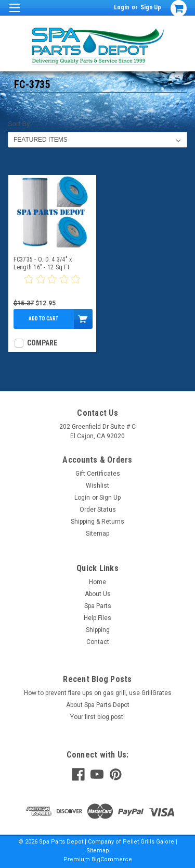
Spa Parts (98, 606)
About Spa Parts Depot (98, 705)
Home (97, 582)
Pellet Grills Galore (148, 842)
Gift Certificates (98, 474)
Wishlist (97, 486)
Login (121, 7)
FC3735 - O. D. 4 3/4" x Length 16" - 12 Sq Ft (43, 263)
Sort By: (20, 124)
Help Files (97, 618)
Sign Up (151, 7)
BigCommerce (112, 859)
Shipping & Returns (97, 522)
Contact (98, 642)
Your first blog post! (97, 717)
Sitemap (97, 534)
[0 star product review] (52, 286)
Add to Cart (43, 319)
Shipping (98, 630)
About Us (98, 594)
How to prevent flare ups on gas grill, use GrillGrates (98, 693)
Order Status (98, 510)
